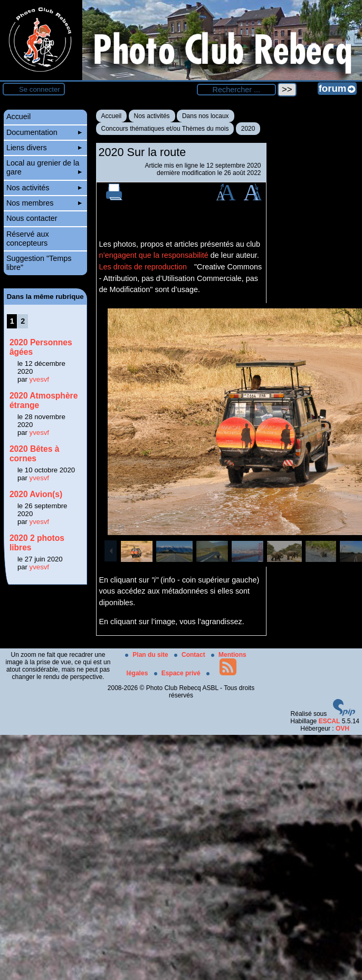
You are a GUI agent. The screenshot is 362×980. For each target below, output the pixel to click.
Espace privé (178, 673)
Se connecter (40, 89)
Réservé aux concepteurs (28, 239)
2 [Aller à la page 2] (23, 321)
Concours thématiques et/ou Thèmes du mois (165, 129)
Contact (190, 655)
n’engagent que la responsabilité (154, 255)
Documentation (44, 132)
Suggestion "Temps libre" (39, 263)
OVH (342, 729)
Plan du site (147, 655)
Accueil (112, 116)
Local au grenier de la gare (44, 167)
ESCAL (330, 721)
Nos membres (44, 203)
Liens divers (44, 148)
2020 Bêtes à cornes (35, 454)
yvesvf (39, 379)
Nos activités (152, 116)
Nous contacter (32, 218)
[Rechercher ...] (236, 90)
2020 (248, 129)
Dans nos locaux (206, 116)
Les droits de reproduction (143, 267)
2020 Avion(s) (36, 494)
